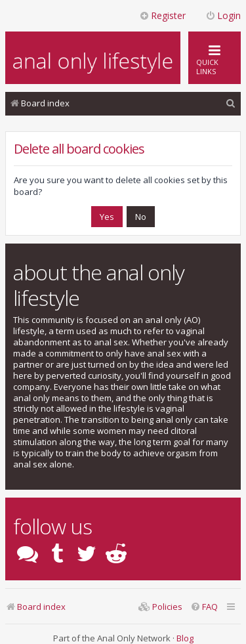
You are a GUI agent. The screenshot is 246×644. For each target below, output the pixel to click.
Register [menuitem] (162, 15)
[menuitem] (231, 103)
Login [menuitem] (223, 15)
